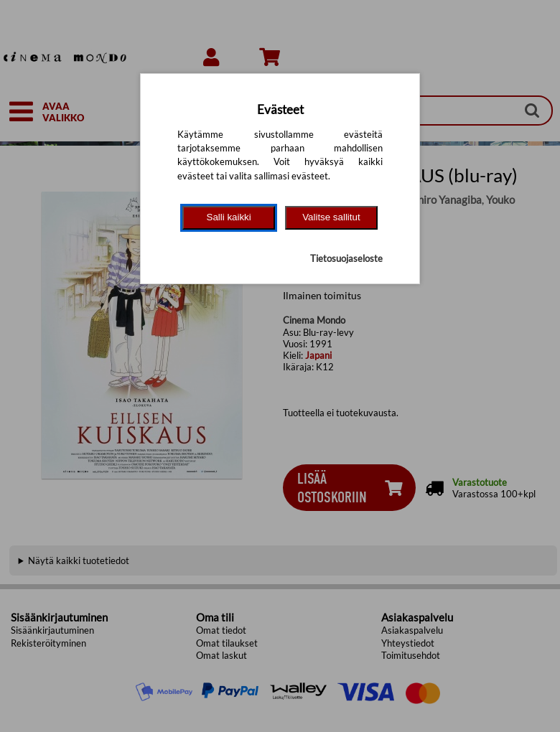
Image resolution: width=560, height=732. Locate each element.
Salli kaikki (229, 217)
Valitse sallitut (331, 217)
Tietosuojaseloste (346, 258)
